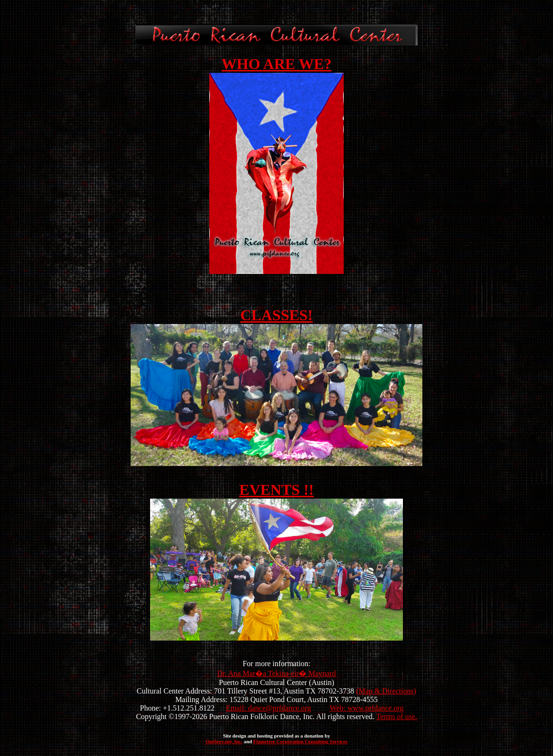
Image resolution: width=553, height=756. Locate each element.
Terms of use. (396, 716)
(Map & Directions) (386, 691)
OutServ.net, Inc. (224, 741)
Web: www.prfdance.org (366, 708)
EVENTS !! (276, 490)
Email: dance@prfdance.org (268, 708)
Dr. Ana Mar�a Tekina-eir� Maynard (277, 673)
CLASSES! (277, 315)
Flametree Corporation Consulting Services (300, 741)
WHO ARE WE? (276, 64)
